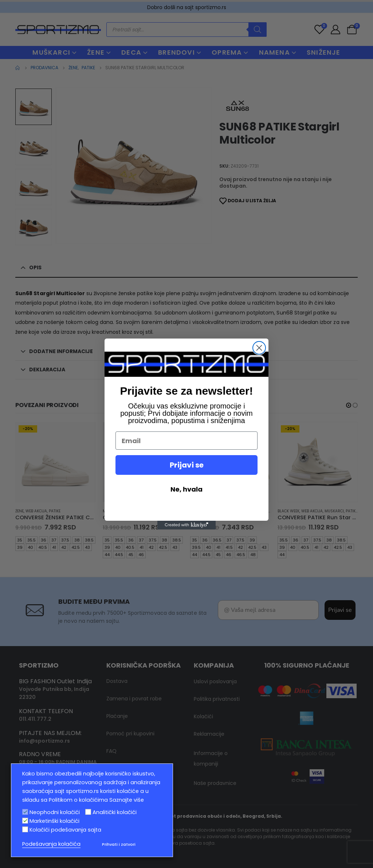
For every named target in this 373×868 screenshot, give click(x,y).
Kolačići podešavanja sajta (65, 830)
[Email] (186, 441)
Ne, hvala (186, 489)
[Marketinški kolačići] (25, 821)
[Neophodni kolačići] (25, 812)
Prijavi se (187, 465)
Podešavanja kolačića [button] (51, 844)
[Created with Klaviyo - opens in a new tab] (186, 525)
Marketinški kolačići (54, 821)
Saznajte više (127, 800)
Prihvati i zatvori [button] (119, 844)
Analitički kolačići (115, 812)
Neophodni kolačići (55, 812)
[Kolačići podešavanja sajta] (25, 829)
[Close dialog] (259, 348)
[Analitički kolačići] (88, 812)
